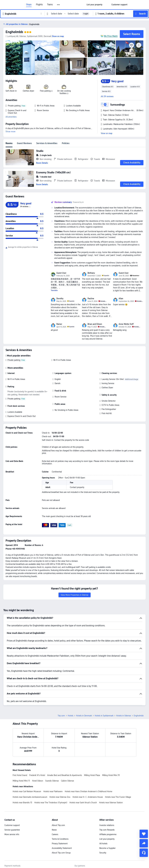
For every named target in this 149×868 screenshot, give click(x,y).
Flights (39, 5)
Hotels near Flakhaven (53, 791)
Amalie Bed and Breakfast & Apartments (65, 775)
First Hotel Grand (20, 775)
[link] (94, 5)
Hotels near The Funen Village (118, 797)
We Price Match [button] (111, 36)
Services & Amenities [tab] (47, 143)
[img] (32, 58)
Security (103, 853)
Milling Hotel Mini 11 (21, 781)
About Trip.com (58, 825)
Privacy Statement (60, 844)
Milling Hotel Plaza (92, 775)
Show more (10, 132)
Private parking (14, 360)
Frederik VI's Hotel (37, 775)
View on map (107, 133)
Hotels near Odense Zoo (60, 797)
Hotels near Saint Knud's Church (83, 803)
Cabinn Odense (67, 781)
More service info (12, 834)
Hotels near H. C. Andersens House (88, 797)
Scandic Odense (52, 781)
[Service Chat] (144, 853)
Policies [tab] (66, 143)
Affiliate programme (108, 834)
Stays (29, 5)
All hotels (103, 844)
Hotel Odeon (38, 781)
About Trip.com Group (61, 853)
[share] (144, 843)
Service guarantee (12, 830)
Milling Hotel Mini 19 (111, 775)
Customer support (12, 825)
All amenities (11, 117)
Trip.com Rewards (107, 830)
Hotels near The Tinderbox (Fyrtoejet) (51, 803)
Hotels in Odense (124, 716)
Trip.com (61, 716)
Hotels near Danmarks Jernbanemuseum (30, 797)
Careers (55, 834)
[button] (59, 5)
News (54, 830)
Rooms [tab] (9, 143)
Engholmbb (14, 32)
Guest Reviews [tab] (24, 143)
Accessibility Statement (62, 848)
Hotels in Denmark (84, 716)
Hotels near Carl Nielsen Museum (27, 791)
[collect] (144, 834)
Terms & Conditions (60, 839)
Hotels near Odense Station (111, 803)
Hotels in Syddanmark (104, 716)
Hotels (70, 716)
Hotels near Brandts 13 (22, 803)
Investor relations (107, 825)
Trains (50, 5)
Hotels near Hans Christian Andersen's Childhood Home (89, 791)
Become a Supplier (107, 848)
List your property (107, 839)
